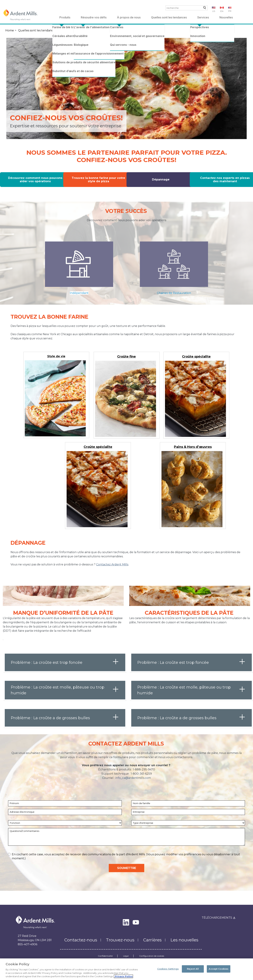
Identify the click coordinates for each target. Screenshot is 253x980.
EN (222, 11)
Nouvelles (226, 17)
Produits (65, 17)
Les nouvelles (184, 940)
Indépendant (79, 293)
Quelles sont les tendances (169, 17)
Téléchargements (217, 918)
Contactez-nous (81, 940)
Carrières (152, 940)
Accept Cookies (219, 969)
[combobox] (187, 8)
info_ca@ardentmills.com (133, 778)
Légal (126, 956)
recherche (204, 9)
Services (203, 17)
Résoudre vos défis (94, 17)
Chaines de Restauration (174, 293)
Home (10, 30)
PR (230, 11)
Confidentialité (105, 956)
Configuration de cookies (152, 956)
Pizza (65, 30)
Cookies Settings (168, 969)
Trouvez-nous (120, 940)
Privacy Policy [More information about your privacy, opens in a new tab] (123, 976)
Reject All (193, 969)
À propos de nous (129, 17)
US (214, 11)
